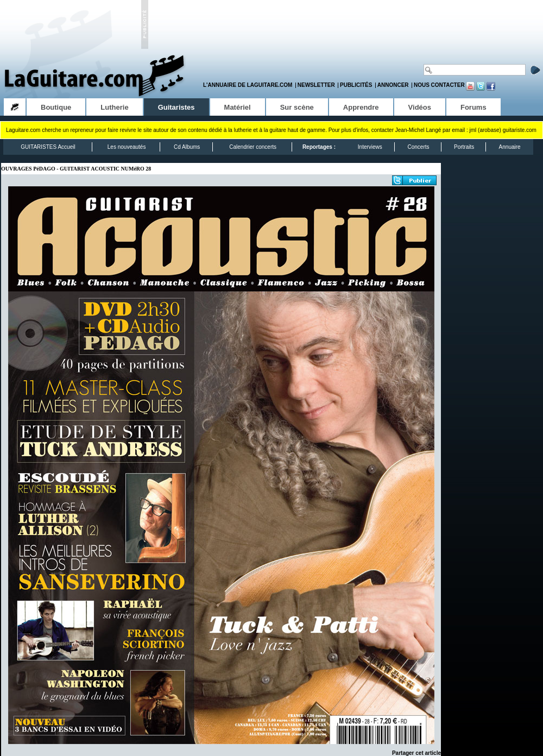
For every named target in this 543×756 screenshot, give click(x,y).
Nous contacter (439, 85)
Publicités (356, 85)
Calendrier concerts (253, 147)
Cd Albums (187, 147)
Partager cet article (416, 753)
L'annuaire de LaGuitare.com (248, 85)
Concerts (418, 147)
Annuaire (510, 147)
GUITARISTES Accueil (48, 147)
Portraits (464, 147)
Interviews (370, 147)
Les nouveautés (127, 147)
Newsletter (316, 85)
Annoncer (393, 85)
